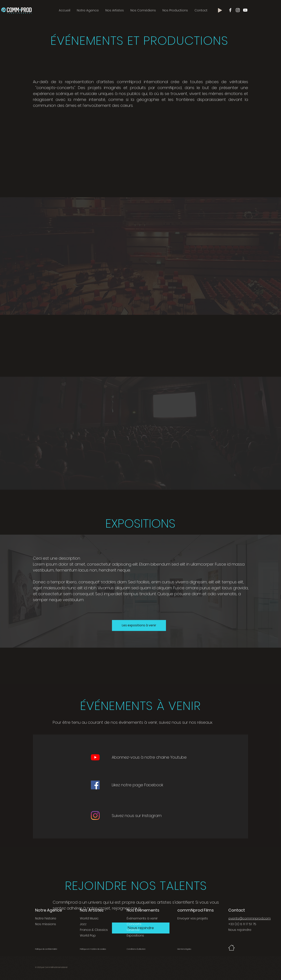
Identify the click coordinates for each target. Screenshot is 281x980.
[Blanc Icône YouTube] (245, 10)
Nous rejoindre (240, 930)
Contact (237, 910)
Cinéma (133, 930)
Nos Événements (143, 910)
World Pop (88, 935)
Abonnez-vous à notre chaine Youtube (149, 757)
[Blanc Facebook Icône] (230, 10)
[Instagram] (95, 815)
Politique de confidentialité (46, 949)
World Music (89, 918)
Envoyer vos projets (193, 918)
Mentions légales (184, 949)
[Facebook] (95, 785)
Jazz (83, 924)
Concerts (134, 924)
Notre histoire (46, 918)
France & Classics (94, 930)
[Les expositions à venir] (139, 625)
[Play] (220, 10)
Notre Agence (49, 910)
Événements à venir (142, 918)
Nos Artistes (92, 910)
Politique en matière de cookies (93, 949)
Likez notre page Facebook (137, 785)
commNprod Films (196, 910)
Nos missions (46, 924)
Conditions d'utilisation (136, 949)
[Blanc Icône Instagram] (238, 10)
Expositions (135, 935)
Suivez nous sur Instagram (137, 816)
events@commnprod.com (249, 918)
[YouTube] (95, 757)
